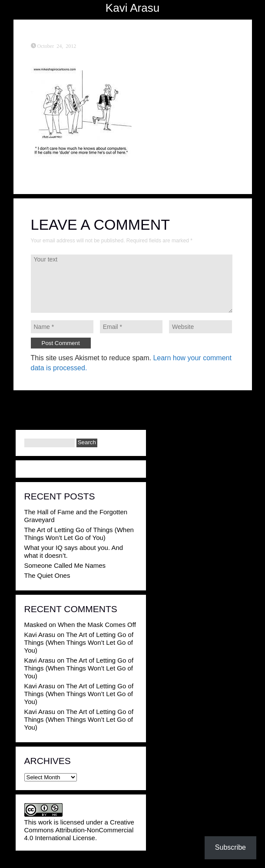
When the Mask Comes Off (97, 625)
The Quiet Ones (47, 575)
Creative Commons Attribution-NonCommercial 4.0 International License (79, 830)
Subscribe (230, 847)
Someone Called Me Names (65, 565)
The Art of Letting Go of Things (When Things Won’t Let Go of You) (79, 534)
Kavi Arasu (132, 8)
